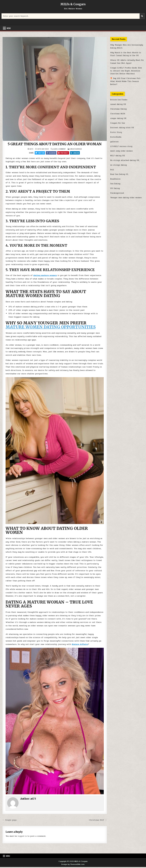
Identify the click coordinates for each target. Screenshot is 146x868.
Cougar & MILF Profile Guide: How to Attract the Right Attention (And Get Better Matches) (126, 71)
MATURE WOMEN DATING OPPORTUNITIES (51, 328)
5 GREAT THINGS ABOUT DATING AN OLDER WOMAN (55, 144)
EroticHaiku (116, 137)
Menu (9, 28)
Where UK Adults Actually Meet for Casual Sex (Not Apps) (127, 62)
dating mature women (45, 276)
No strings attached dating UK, (125, 160)
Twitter (39, 153)
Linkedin (76, 153)
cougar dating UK (118, 118)
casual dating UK (118, 104)
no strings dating (118, 165)
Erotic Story (116, 132)
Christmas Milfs (118, 114)
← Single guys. (10, 821)
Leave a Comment (60, 149)
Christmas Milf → (98, 821)
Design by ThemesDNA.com (73, 865)
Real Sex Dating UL (119, 174)
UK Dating (115, 188)
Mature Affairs (80, 645)
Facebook (51, 153)
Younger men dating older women (126, 198)
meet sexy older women (121, 151)
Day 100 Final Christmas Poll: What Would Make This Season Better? (125, 81)
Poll (112, 170)
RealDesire (115, 179)
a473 (31, 149)
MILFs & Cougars (73, 4)
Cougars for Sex (118, 123)
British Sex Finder (119, 100)
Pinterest (64, 153)
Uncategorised (76, 149)
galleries (114, 142)
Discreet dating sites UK (122, 128)
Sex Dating (115, 184)
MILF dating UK (118, 156)
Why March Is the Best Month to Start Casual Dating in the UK (126, 54)
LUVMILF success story (121, 146)
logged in (22, 837)
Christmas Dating (118, 109)
